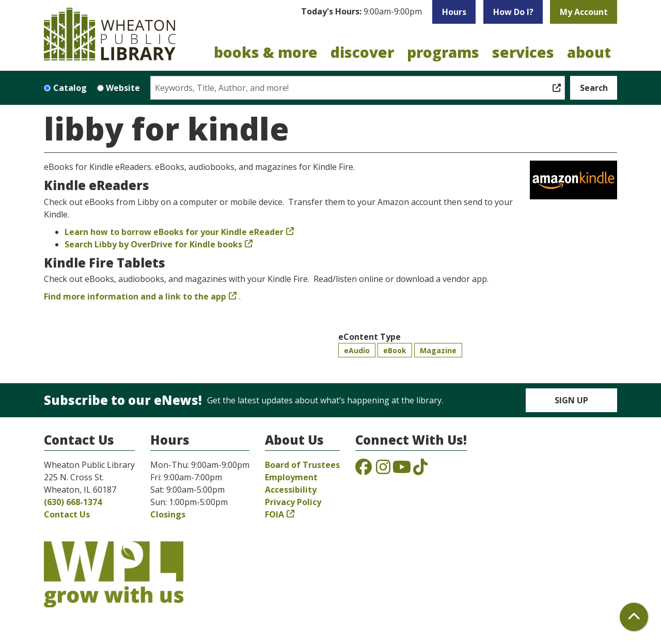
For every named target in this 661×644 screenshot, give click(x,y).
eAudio (357, 350)
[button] (361, 12)
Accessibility (291, 490)
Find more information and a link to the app (135, 296)
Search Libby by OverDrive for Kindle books (153, 244)
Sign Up (571, 400)
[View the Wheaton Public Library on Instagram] (383, 470)
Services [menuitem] (523, 52)
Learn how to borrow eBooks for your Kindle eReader (174, 232)
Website (123, 88)
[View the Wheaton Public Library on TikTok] (420, 470)
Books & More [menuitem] (266, 52)
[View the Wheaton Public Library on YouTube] (402, 470)
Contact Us (67, 514)
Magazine (438, 350)
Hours (454, 12)
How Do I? (513, 12)
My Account (584, 12)
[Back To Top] (634, 617)
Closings (168, 514)
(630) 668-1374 (73, 502)
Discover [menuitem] (362, 52)
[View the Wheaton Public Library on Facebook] (364, 470)
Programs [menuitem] (443, 52)
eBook (395, 350)
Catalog (70, 88)
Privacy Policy (293, 502)
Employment (291, 477)
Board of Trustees (302, 465)
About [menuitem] (589, 52)
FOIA (274, 514)
